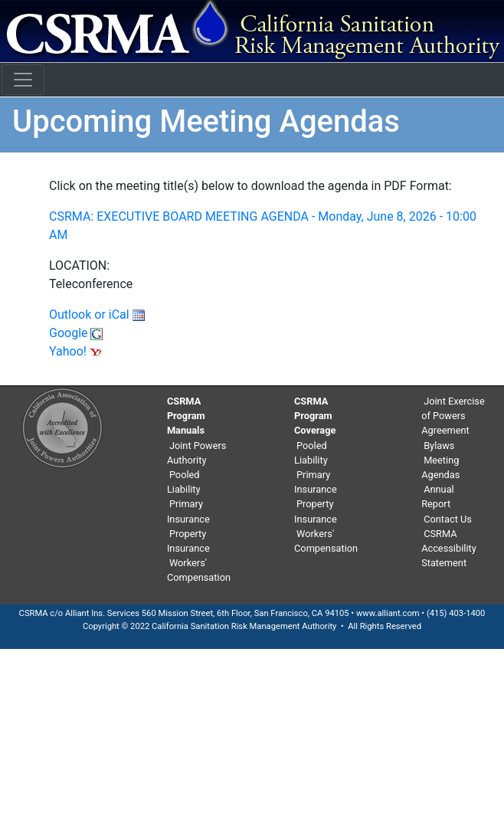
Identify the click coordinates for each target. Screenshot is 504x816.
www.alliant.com (388, 613)
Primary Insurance (188, 511)
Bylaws (439, 446)
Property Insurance (188, 541)
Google (76, 333)
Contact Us (448, 519)
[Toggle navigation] (23, 80)
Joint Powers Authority (197, 453)
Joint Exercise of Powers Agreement (453, 416)
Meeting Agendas (440, 467)
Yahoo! (75, 351)
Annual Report (438, 496)
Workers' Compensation (199, 570)
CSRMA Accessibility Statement (449, 548)
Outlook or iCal (97, 315)
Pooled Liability (184, 482)
